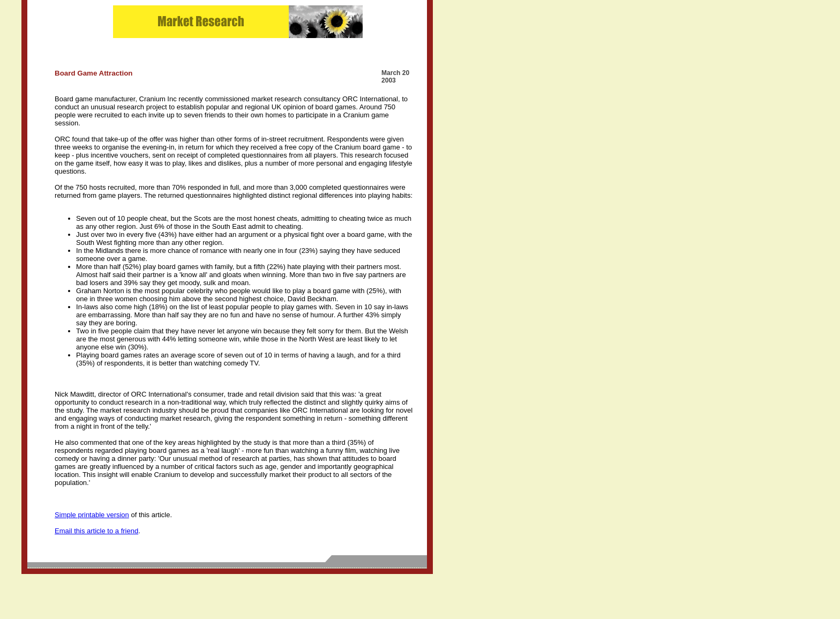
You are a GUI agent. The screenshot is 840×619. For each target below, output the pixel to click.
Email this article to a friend (96, 531)
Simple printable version (92, 515)
